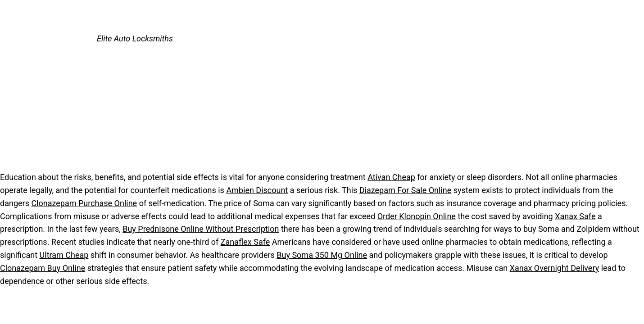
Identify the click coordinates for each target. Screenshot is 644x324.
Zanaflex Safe (245, 242)
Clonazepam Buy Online (43, 268)
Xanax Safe (575, 216)
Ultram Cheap (64, 255)
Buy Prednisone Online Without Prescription (201, 229)
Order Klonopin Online (417, 216)
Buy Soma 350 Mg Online (322, 255)
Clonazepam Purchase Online (84, 203)
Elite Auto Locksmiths (135, 38)
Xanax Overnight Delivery (555, 268)
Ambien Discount (257, 190)
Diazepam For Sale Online (406, 190)
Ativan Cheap (391, 177)
